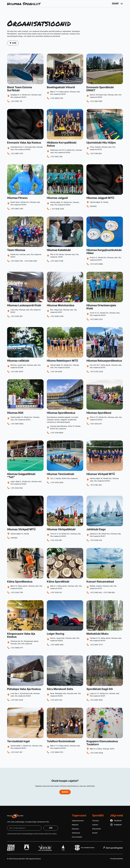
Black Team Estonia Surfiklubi (20, 89)
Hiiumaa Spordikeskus (61, 413)
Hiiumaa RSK (15, 413)
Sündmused (76, 833)
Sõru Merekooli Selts (60, 689)
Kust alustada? (77, 837)
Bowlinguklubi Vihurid (61, 87)
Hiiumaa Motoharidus (61, 305)
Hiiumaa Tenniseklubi (60, 474)
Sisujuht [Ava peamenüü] (115, 4)
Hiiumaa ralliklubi (18, 361)
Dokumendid (96, 829)
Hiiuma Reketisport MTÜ (62, 361)
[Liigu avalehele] (15, 816)
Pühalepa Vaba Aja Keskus (24, 689)
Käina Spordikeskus (20, 582)
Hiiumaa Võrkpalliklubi (61, 529)
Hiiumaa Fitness (17, 198)
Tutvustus (96, 821)
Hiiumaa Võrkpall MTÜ (101, 474)
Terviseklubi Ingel (18, 741)
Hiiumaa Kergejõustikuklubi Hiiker (104, 252)
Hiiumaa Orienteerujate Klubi (101, 307)
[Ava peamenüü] (122, 4)
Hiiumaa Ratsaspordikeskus (104, 361)
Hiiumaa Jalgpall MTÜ (100, 198)
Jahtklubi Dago (96, 529)
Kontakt (95, 833)
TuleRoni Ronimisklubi (61, 741)
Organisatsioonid (78, 821)
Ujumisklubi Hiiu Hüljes (101, 143)
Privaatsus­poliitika (117, 859)
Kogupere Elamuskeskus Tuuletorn (102, 743)
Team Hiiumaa (16, 250)
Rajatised (75, 825)
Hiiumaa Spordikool (99, 413)
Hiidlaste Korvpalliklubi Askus (62, 144)
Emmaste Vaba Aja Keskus (24, 143)
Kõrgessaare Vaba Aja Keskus (21, 635)
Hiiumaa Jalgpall (57, 198)
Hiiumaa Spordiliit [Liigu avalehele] (24, 4)
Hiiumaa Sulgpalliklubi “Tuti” (21, 476)
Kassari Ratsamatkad (100, 582)
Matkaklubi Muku (97, 634)
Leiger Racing (56, 634)
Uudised (95, 825)
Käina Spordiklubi (58, 582)
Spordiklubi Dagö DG (100, 689)
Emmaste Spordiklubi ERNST (100, 89)
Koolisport (75, 829)
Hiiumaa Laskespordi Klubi (24, 305)
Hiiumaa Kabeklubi (59, 250)
